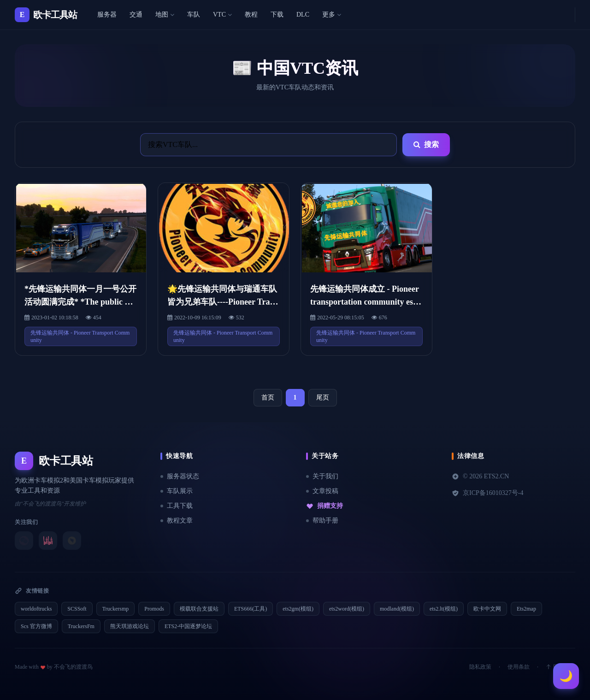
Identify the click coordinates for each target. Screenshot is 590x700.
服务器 (107, 15)
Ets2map (526, 609)
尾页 (323, 397)
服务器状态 (180, 476)
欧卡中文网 (487, 609)
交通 (136, 15)
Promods (154, 609)
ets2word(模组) (347, 609)
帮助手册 (322, 521)
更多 (332, 15)
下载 (277, 15)
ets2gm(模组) (298, 609)
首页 (268, 397)
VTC (222, 15)
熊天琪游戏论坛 (130, 626)
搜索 (426, 144)
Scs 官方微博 (36, 626)
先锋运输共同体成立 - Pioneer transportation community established (365, 302)
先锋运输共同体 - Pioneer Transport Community (80, 336)
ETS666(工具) (251, 609)
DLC (303, 15)
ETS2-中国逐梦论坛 (188, 626)
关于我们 (322, 476)
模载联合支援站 (199, 609)
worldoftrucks (36, 609)
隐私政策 (480, 667)
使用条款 (519, 667)
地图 (165, 15)
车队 (194, 15)
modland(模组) (397, 609)
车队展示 (177, 491)
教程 (251, 15)
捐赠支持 (324, 506)
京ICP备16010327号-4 (487, 493)
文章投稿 (322, 491)
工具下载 (177, 506)
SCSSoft (77, 609)
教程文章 (177, 521)
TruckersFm (81, 626)
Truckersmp (116, 609)
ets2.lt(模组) (444, 609)
